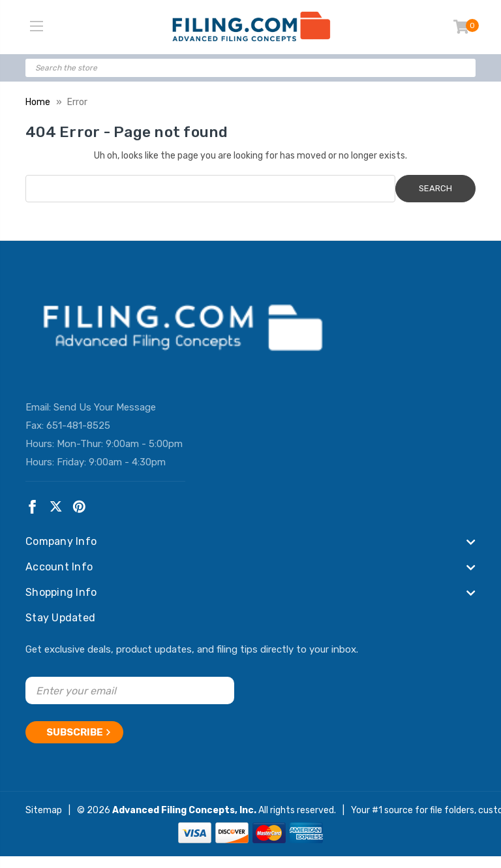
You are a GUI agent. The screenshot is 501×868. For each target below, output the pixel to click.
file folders (452, 810)
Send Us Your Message (105, 407)
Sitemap (44, 810)
